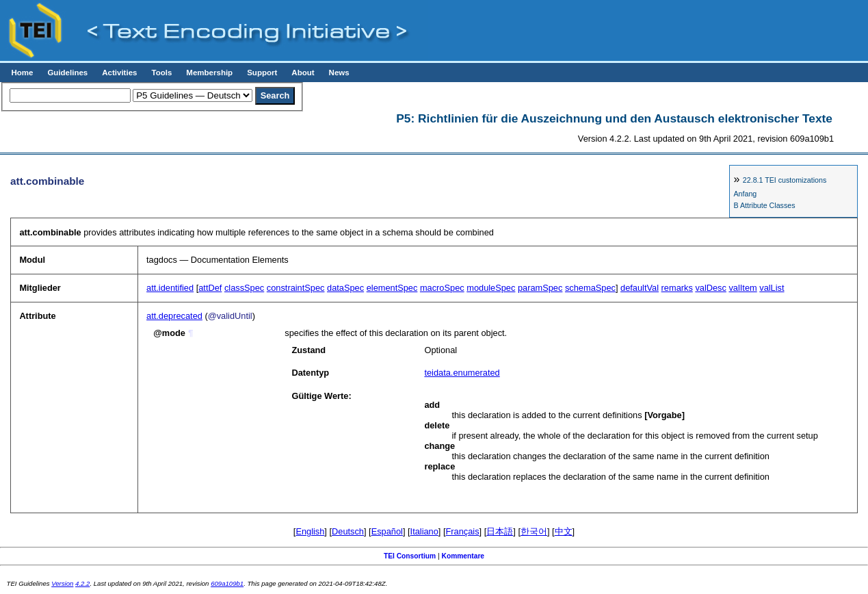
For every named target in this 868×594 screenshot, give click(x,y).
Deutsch (348, 531)
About (303, 73)
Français (463, 531)
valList (772, 288)
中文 (564, 531)
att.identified (170, 288)
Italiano (424, 531)
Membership (209, 73)
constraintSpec (296, 288)
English (310, 531)
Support (262, 73)
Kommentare (463, 556)
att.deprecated (174, 316)
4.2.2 (82, 583)
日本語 (500, 531)
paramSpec (540, 288)
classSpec (244, 288)
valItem (742, 288)
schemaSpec (590, 288)
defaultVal (640, 288)
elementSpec (392, 288)
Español (387, 531)
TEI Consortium (410, 556)
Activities (119, 73)
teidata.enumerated (462, 373)
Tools (161, 73)
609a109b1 (227, 583)
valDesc (711, 288)
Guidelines (67, 73)
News (339, 73)
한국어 (534, 531)
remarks (677, 288)
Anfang (745, 194)
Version (62, 583)
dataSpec (345, 288)
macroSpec (442, 288)
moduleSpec (491, 288)
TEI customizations (785, 180)
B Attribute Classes (764, 205)
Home (22, 73)
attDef (210, 288)
